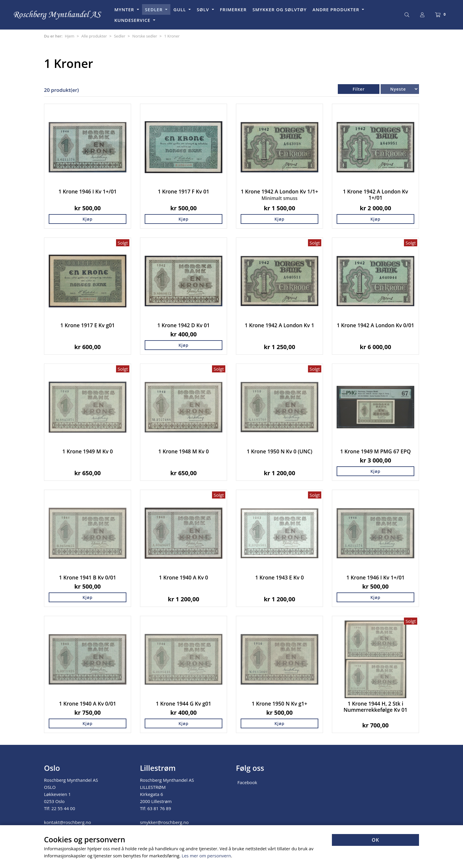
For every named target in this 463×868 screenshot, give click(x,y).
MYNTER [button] (125, 9)
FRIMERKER (233, 9)
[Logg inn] (422, 15)
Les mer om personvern (206, 856)
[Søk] (407, 15)
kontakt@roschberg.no (67, 822)
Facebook (247, 782)
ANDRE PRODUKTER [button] (336, 9)
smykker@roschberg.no (164, 822)
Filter (359, 89)
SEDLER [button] (155, 9)
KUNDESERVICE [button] (133, 20)
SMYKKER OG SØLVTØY (279, 9)
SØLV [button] (203, 9)
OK (375, 840)
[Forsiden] (58, 15)
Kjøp (87, 219)
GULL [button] (180, 9)
